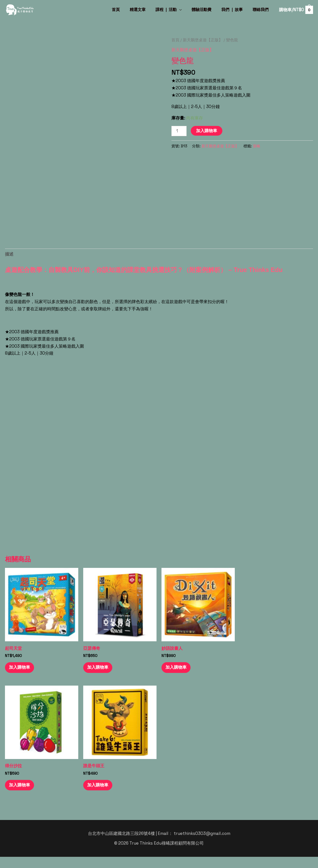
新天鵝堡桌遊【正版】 (203, 40)
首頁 (127, 10)
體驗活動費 (206, 10)
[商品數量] (179, 131)
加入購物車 (207, 131)
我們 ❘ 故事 (235, 10)
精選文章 (147, 10)
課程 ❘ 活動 (173, 10)
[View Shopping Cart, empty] (296, 10)
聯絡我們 (262, 10)
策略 (257, 146)
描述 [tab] (9, 254)
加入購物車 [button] (21, 678)
